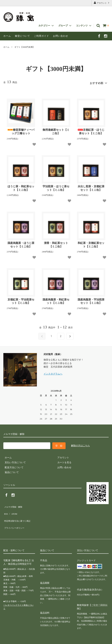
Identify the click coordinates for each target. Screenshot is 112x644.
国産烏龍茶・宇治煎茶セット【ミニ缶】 (91, 300)
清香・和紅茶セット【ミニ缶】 (56, 244)
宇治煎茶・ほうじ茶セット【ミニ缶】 (56, 187)
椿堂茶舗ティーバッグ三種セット (21, 130)
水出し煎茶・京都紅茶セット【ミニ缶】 (91, 187)
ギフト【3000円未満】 (24, 47)
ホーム (7, 36)
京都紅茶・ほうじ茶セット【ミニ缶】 (91, 130)
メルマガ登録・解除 (14, 505)
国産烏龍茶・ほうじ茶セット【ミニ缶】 (21, 244)
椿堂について (22, 36)
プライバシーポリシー (15, 520)
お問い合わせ (61, 36)
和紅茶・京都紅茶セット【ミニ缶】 (91, 244)
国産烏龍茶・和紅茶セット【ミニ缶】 (56, 300)
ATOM (12, 510)
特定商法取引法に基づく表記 (19, 515)
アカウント (102, 3)
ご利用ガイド (41, 36)
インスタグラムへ (53, 373)
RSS (5, 510)
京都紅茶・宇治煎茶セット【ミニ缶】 (21, 300)
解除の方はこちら (80, 444)
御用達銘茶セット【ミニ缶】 (56, 130)
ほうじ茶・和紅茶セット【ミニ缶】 (21, 187)
